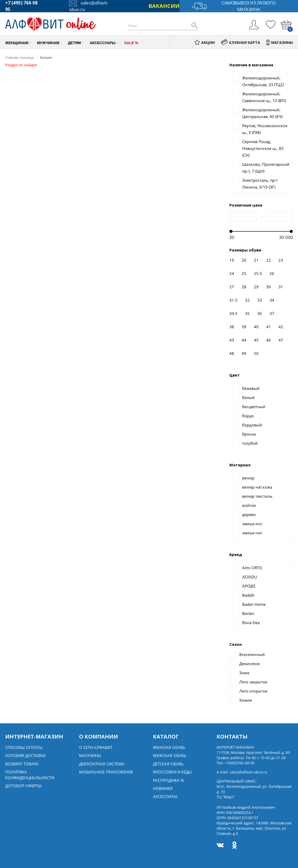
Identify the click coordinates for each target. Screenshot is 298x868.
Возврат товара (22, 764)
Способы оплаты (24, 747)
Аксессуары (165, 796)
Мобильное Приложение (106, 772)
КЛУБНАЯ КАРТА (240, 42)
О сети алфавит (96, 747)
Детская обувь (168, 764)
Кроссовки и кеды (172, 772)
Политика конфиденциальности (30, 775)
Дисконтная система (102, 764)
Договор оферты (23, 786)
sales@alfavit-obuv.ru (248, 772)
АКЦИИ (205, 42)
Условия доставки (25, 755)
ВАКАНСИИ (164, 6)
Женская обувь (169, 747)
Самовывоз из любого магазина (233, 6)
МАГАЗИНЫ (279, 42)
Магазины (90, 755)
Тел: (236, 763)
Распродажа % (168, 780)
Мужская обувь (170, 755)
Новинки (163, 788)
